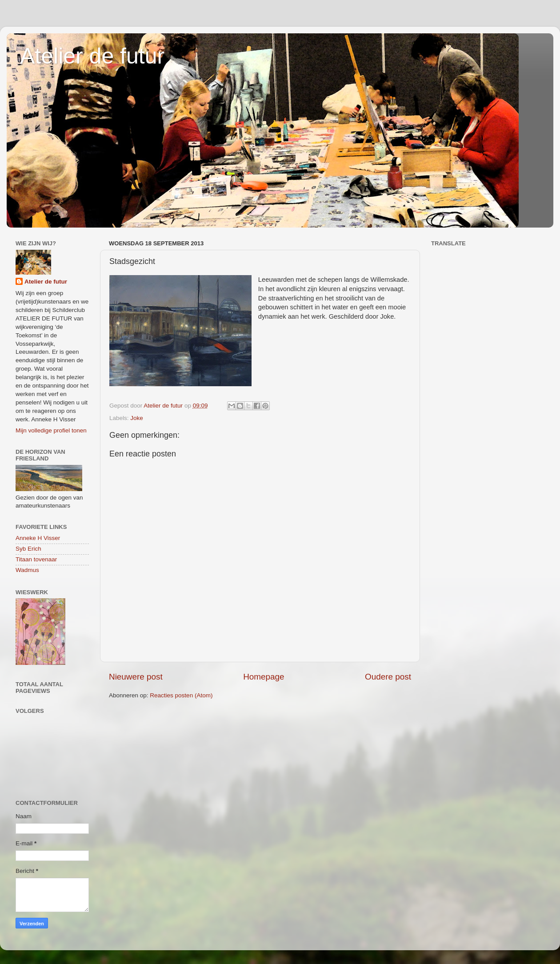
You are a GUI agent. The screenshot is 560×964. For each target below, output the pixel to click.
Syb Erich (28, 549)
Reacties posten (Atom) (181, 695)
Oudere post (388, 677)
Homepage (264, 677)
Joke (137, 418)
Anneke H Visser (38, 538)
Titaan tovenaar (36, 559)
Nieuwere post (136, 677)
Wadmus (27, 570)
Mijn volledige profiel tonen (51, 430)
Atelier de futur (92, 56)
